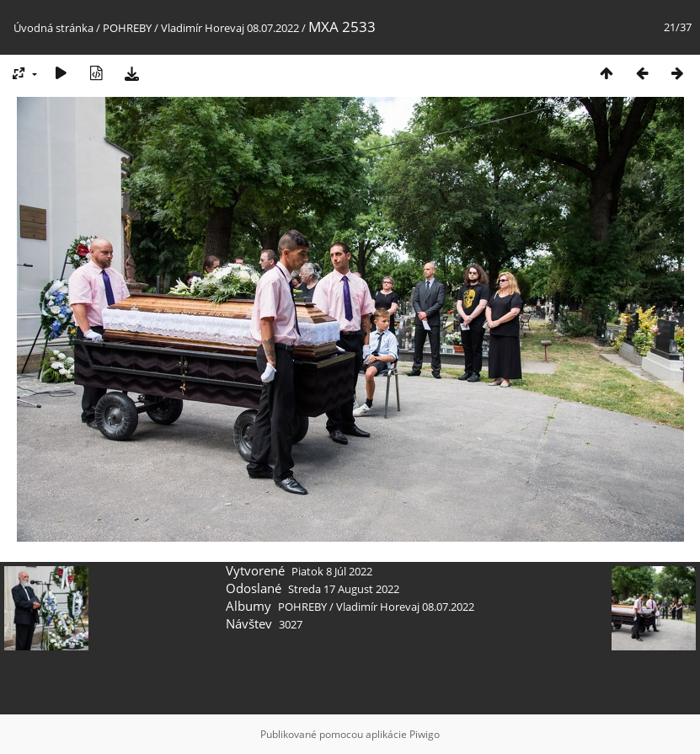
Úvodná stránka (53, 28)
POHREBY (127, 28)
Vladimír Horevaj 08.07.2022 (230, 28)
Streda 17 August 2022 (344, 589)
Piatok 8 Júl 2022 (332, 571)
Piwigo (425, 734)
